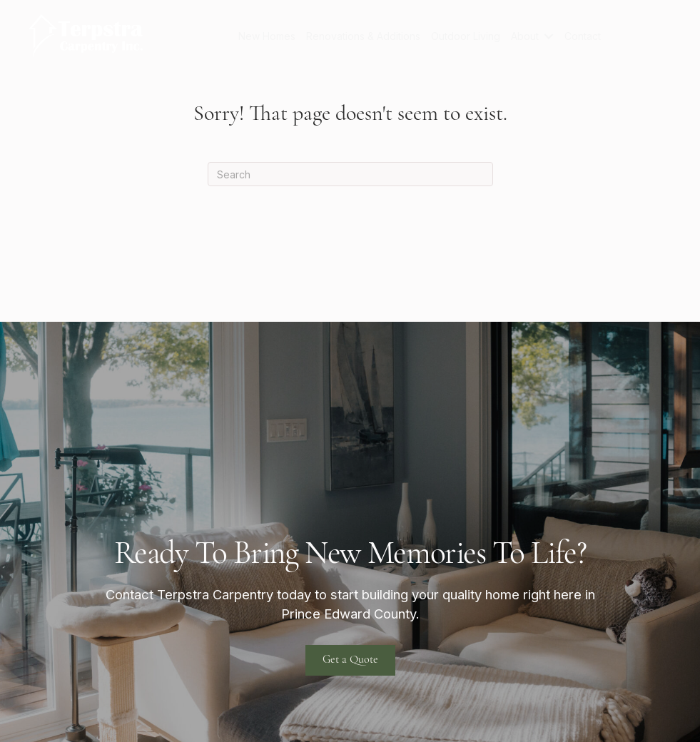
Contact (583, 36)
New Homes (267, 36)
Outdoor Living (466, 36)
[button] (549, 36)
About (525, 36)
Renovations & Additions (363, 36)
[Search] (350, 174)
